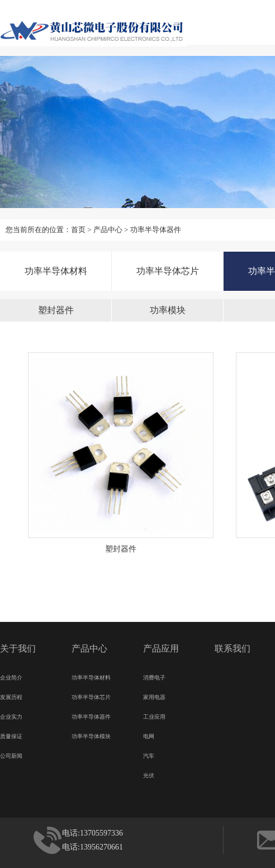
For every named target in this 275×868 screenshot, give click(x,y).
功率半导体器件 (156, 230)
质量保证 (11, 735)
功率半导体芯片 (168, 271)
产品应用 (161, 648)
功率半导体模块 (91, 735)
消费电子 (154, 676)
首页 (78, 230)
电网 (149, 735)
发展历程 (11, 696)
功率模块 (168, 310)
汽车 (149, 754)
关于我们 (18, 648)
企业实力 (11, 715)
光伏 (149, 774)
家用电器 (154, 696)
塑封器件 (56, 310)
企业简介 (11, 676)
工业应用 (154, 715)
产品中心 (108, 230)
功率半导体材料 (56, 271)
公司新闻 (11, 754)
